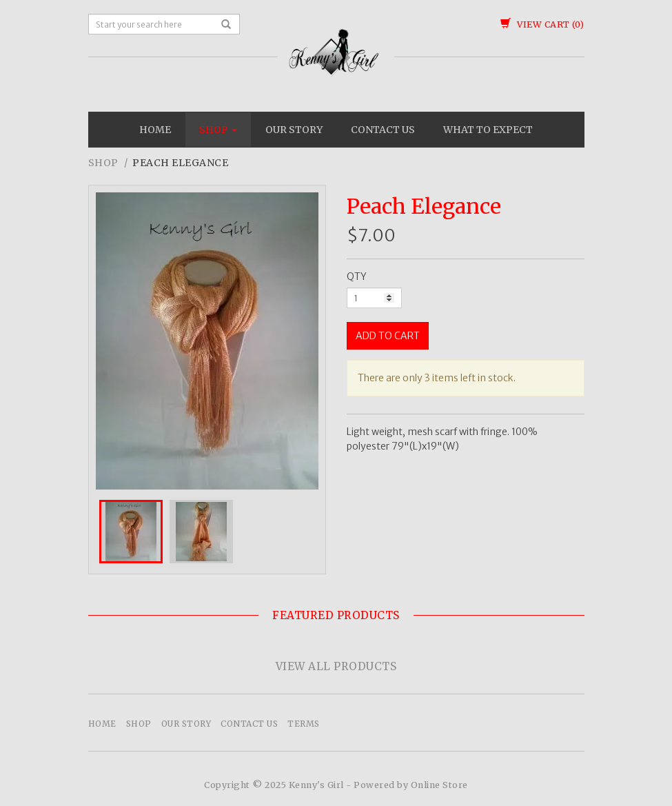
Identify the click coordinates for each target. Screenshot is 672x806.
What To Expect (488, 130)
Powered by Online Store (411, 785)
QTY (357, 276)
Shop (218, 130)
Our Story (294, 130)
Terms (304, 724)
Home (155, 130)
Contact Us (383, 130)
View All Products (336, 666)
